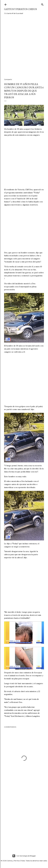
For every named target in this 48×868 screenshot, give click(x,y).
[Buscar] (42, 4)
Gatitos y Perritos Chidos (20, 9)
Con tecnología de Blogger (24, 856)
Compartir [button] (8, 79)
